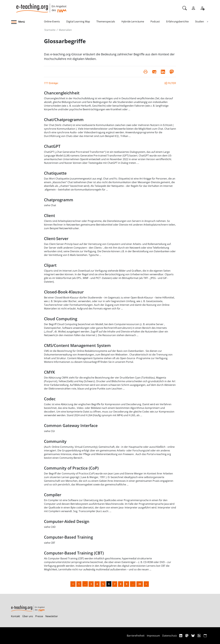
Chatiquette (55, 173)
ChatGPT (52, 146)
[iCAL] (205, 636)
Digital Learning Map (78, 22)
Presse (39, 616)
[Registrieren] (202, 8)
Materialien (65, 30)
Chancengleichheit (62, 93)
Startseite (50, 30)
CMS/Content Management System (77, 345)
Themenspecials (106, 22)
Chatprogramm (59, 200)
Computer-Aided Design (67, 521)
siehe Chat (50, 205)
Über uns (28, 616)
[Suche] (185, 8)
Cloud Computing (61, 319)
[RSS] (199, 636)
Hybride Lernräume (133, 22)
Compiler (53, 495)
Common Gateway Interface (71, 426)
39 (140, 584)
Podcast (155, 22)
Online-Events (52, 22)
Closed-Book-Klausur (64, 292)
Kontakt (16, 616)
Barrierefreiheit (136, 636)
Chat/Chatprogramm (64, 120)
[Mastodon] (187, 636)
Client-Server (56, 239)
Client (50, 216)
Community (55, 441)
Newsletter (52, 616)
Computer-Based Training (68, 537)
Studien (200, 22)
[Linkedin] (181, 636)
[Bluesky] (193, 636)
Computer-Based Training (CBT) (74, 553)
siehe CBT (50, 543)
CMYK (50, 372)
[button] (28, 22)
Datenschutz (170, 636)
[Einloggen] (193, 8)
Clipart (50, 265)
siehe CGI (49, 431)
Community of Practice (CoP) (71, 468)
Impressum (153, 636)
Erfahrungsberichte (177, 22)
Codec (50, 399)
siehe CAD (50, 527)
